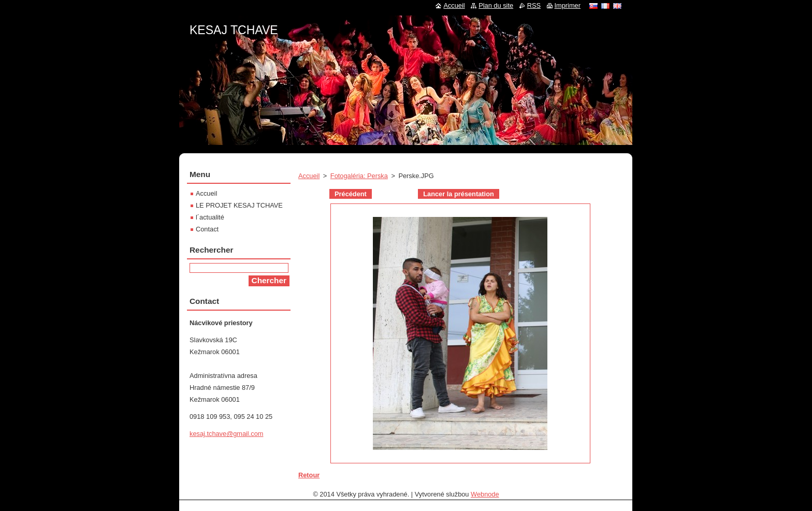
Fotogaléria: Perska (359, 176)
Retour (309, 475)
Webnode (485, 494)
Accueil (309, 176)
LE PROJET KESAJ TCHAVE (239, 205)
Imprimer (568, 5)
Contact (207, 229)
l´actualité (210, 217)
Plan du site (496, 5)
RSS (534, 5)
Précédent (351, 194)
